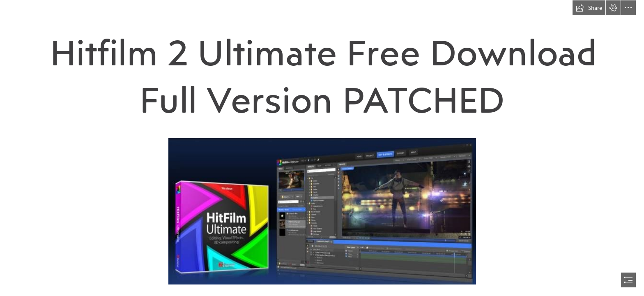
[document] (322, 148)
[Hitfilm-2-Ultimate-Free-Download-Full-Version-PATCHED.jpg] (322, 211)
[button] (589, 8)
